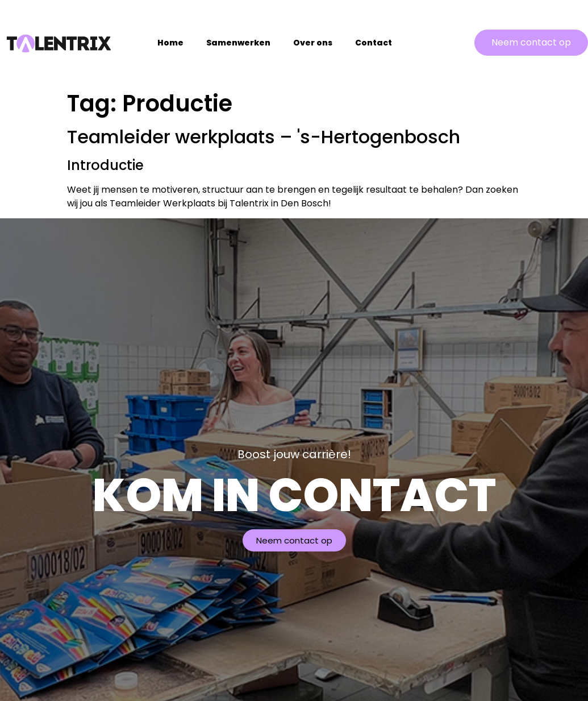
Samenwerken (238, 43)
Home (170, 43)
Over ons (313, 43)
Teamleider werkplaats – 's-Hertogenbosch (264, 137)
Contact (374, 43)
